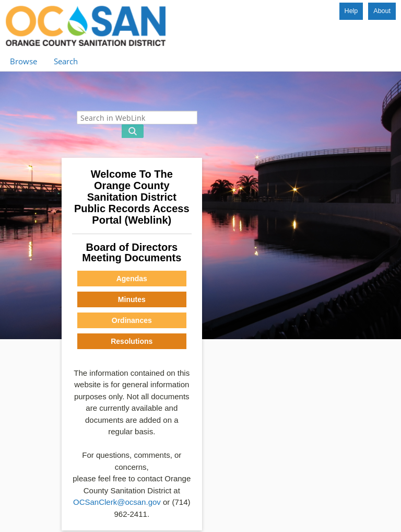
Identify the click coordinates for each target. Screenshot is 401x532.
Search (66, 61)
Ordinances (132, 320)
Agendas (132, 279)
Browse (23, 61)
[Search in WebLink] (137, 118)
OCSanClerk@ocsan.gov (117, 502)
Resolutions (132, 341)
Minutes (132, 299)
